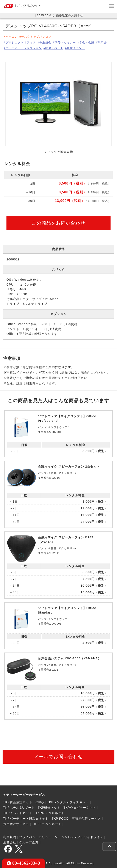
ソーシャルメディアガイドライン (79, 837)
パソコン (12, 37)
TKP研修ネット (49, 808)
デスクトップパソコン (36, 37)
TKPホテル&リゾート (19, 808)
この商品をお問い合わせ (58, 223)
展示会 (102, 42)
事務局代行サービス (86, 819)
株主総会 (45, 42)
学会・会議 (87, 42)
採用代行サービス (16, 824)
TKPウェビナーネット (80, 808)
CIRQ (40, 802)
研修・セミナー (65, 42)
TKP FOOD (60, 819)
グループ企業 (29, 842)
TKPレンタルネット (50, 813)
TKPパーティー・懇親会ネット (26, 819)
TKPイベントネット (18, 813)
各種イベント (76, 48)
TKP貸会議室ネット (18, 802)
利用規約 (10, 837)
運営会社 (10, 842)
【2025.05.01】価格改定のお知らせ (58, 15)
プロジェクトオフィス (21, 42)
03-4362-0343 (23, 863)
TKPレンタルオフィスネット (68, 802)
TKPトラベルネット (47, 824)
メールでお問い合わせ (58, 756)
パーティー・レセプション (24, 48)
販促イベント (54, 48)
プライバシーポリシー (35, 837)
